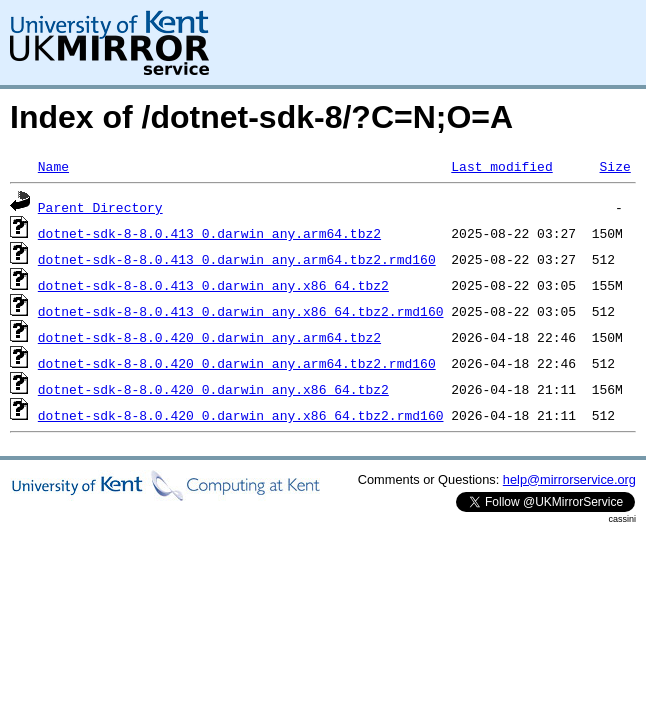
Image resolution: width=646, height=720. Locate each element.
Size (614, 166)
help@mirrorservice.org (569, 479)
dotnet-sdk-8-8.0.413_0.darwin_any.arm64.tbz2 (209, 233)
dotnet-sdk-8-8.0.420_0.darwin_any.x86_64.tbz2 (213, 389)
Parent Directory (100, 207)
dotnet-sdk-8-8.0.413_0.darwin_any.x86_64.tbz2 (213, 285)
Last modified (501, 166)
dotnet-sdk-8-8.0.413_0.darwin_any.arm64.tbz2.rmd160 (237, 259)
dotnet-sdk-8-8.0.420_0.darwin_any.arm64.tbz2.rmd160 (237, 363)
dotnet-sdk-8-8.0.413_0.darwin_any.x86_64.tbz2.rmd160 (241, 311)
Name (53, 166)
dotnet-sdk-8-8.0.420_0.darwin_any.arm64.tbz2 (209, 337)
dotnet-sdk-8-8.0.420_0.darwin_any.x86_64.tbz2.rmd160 (241, 415)
